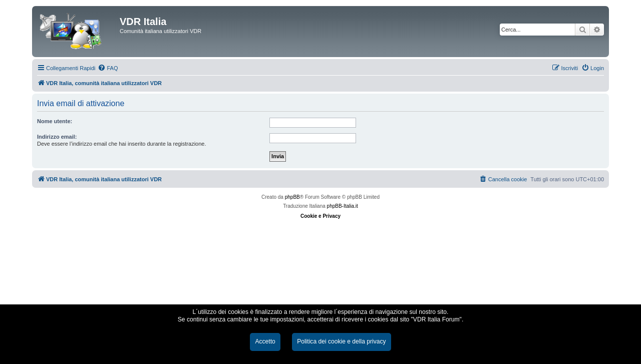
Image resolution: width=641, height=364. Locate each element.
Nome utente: (55, 121)
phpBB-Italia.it (343, 206)
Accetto (265, 341)
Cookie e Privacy (320, 216)
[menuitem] (108, 68)
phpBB (292, 197)
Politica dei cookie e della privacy (341, 341)
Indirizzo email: (57, 137)
